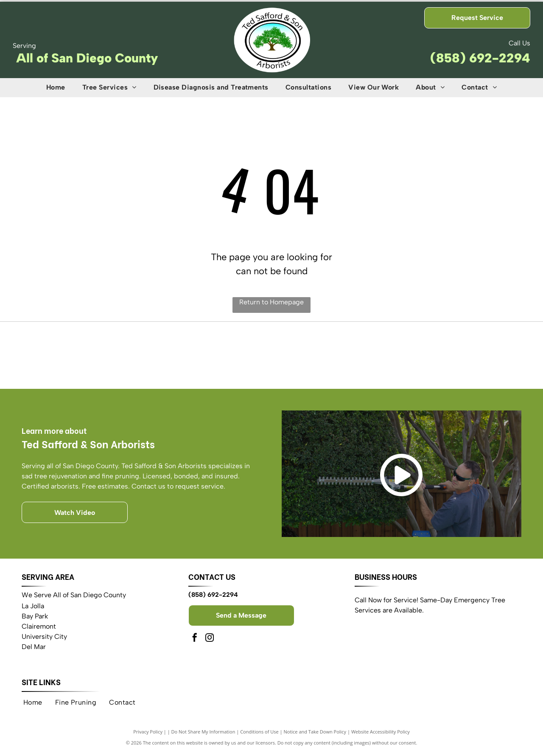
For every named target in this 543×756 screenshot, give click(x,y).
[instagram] (210, 642)
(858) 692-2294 (480, 58)
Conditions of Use (259, 735)
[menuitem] (56, 87)
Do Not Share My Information (203, 735)
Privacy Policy (148, 735)
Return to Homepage (271, 302)
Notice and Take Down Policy (315, 735)
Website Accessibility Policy (381, 735)
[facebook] (195, 642)
